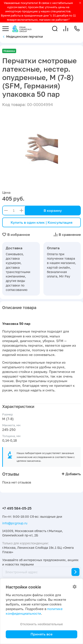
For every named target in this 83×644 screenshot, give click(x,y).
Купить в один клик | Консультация (41, 222)
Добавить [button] (71, 474)
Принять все (41, 634)
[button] (55, 29)
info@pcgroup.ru (15, 523)
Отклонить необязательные (41, 624)
